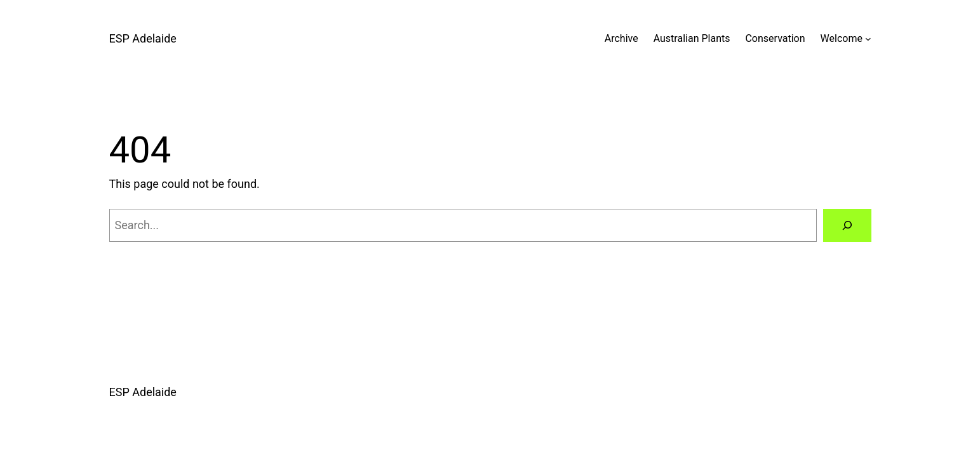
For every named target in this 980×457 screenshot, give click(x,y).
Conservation (775, 38)
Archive (621, 38)
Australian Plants (692, 38)
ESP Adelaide (143, 38)
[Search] (847, 225)
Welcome (842, 38)
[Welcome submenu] (868, 39)
